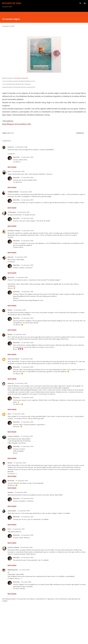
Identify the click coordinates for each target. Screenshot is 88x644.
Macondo (11, 257)
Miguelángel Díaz (13, 570)
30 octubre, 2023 (26, 582)
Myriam (10, 310)
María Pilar (16, 157)
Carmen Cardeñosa (13, 436)
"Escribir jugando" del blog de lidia (21, 78)
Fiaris (9, 529)
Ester (9, 171)
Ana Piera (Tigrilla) (13, 547)
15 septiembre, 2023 (27, 178)
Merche (10, 463)
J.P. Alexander (12, 212)
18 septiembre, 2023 (26, 547)
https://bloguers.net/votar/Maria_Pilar (17, 124)
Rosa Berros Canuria (14, 231)
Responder (12, 167)
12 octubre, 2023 (24, 570)
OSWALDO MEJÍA (13, 192)
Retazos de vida (12, 3)
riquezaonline (12, 511)
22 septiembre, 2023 (27, 498)
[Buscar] (80, 3)
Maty (9, 414)
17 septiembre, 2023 (27, 318)
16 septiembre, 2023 (21, 383)
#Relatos (10, 133)
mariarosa (11, 147)
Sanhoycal (11, 383)
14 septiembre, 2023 (21, 147)
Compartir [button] (80, 133)
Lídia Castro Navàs (13, 359)
